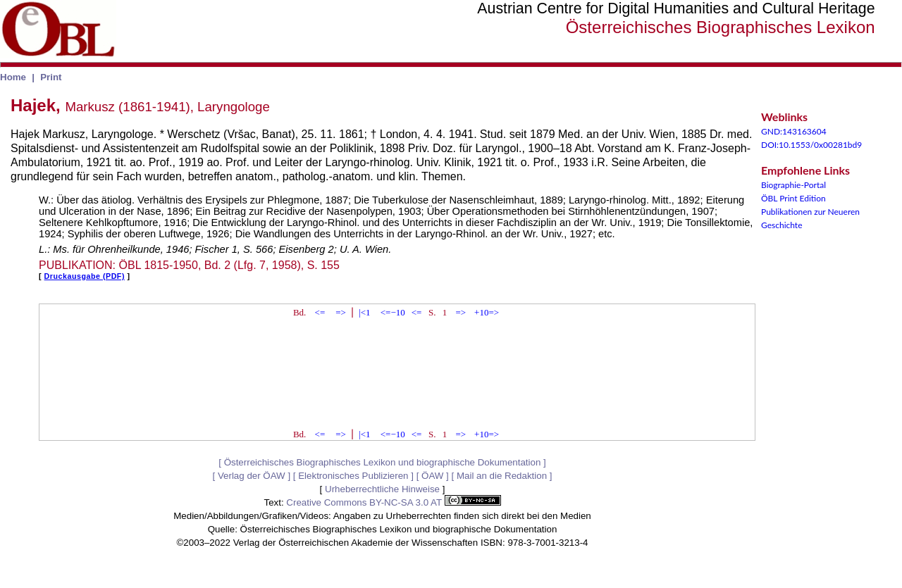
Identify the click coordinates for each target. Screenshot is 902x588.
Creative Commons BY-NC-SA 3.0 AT (393, 502)
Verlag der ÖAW (252, 476)
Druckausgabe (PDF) (85, 276)
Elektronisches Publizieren (353, 476)
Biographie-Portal (793, 185)
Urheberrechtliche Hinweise (382, 489)
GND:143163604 (794, 131)
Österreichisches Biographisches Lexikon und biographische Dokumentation (383, 462)
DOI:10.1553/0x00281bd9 (811, 145)
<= (320, 312)
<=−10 (393, 312)
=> (341, 312)
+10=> (487, 312)
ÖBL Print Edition (793, 198)
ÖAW (432, 476)
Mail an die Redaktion (502, 476)
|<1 (364, 312)
